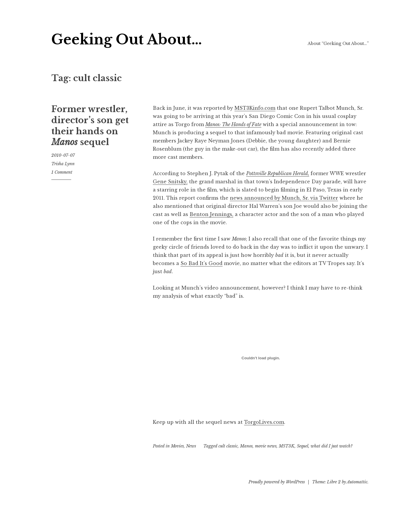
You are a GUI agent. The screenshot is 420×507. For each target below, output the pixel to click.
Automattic (357, 482)
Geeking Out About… (127, 40)
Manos (246, 446)
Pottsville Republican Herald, (278, 173)
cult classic (228, 446)
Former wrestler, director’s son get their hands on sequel (90, 126)
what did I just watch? (332, 446)
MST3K (287, 446)
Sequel (303, 446)
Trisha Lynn (63, 164)
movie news (266, 446)
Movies (177, 446)
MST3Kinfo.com (255, 108)
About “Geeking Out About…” (338, 43)
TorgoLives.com (264, 422)
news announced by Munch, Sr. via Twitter (284, 198)
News (191, 446)
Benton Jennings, (211, 214)
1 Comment (62, 172)
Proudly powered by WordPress (277, 482)
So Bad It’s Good (202, 263)
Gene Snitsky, (170, 182)
